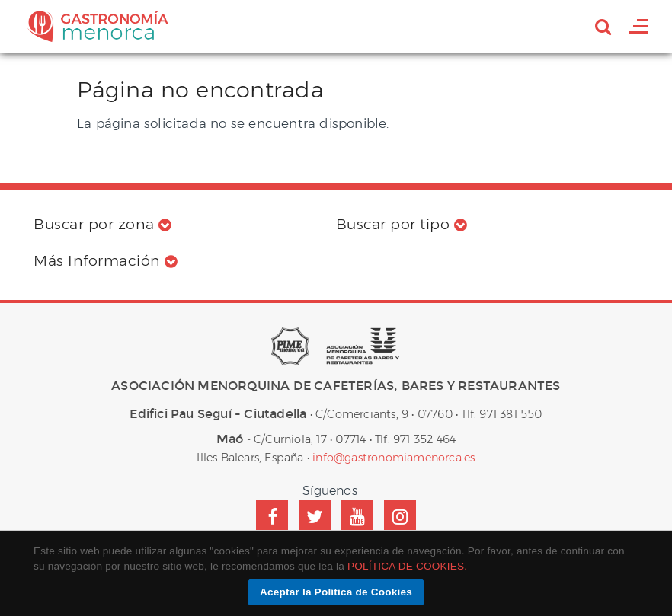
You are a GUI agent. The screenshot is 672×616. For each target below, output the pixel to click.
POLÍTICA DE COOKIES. (407, 566)
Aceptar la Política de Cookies (336, 592)
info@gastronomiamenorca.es (394, 458)
